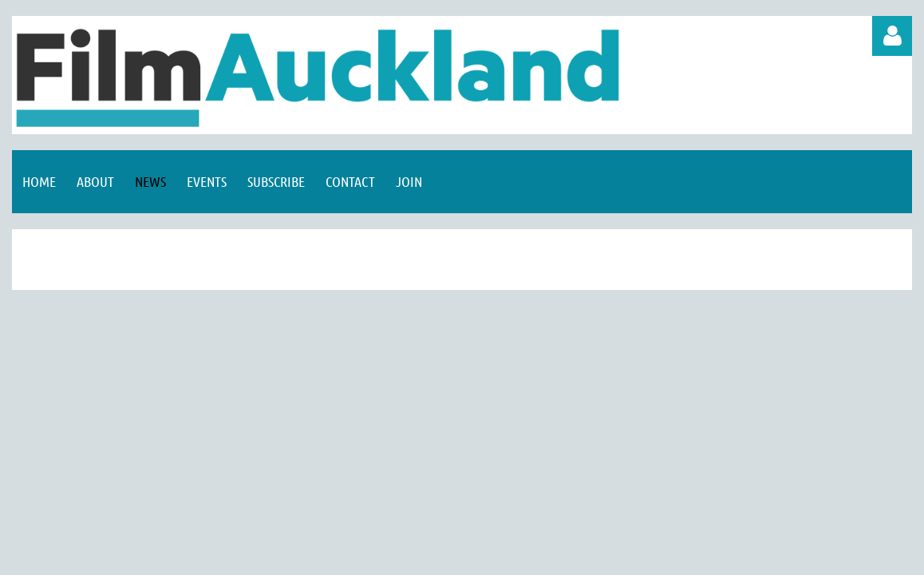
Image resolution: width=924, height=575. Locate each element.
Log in (892, 36)
